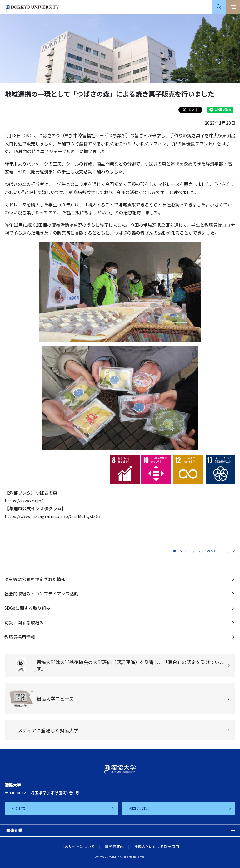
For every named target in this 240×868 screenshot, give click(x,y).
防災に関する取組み (24, 623)
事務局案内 (114, 846)
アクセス (18, 808)
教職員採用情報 (20, 637)
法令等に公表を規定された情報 (35, 579)
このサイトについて (78, 846)
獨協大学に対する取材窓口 (157, 846)
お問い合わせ (140, 808)
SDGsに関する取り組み (27, 608)
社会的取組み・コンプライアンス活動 (41, 594)
